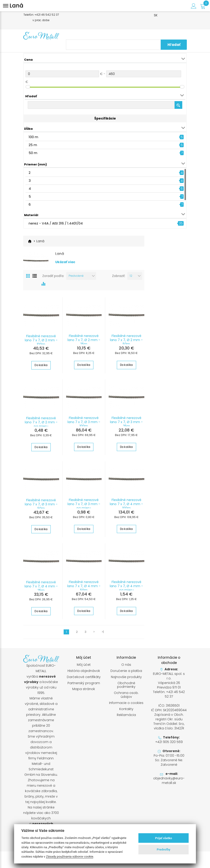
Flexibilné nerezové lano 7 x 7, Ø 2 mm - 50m (126, 342)
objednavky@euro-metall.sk (169, 783)
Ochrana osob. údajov (126, 697)
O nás (126, 667)
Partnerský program (84, 685)
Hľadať (178, 45)
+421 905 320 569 (169, 744)
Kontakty (126, 711)
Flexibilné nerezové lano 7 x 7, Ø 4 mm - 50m (84, 588)
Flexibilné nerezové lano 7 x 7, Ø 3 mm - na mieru (84, 506)
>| (103, 634)
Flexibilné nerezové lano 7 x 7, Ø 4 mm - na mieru (126, 588)
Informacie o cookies (126, 705)
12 (131, 278)
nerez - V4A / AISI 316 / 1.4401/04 (56, 223)
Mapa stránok (84, 691)
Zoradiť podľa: (53, 278)
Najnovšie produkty (126, 679)
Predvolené (76, 278)
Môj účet (84, 667)
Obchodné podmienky (126, 687)
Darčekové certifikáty (84, 679)
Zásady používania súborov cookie (70, 856)
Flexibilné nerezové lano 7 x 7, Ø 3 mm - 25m (126, 424)
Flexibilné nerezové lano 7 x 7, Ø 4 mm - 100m (126, 506)
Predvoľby (164, 849)
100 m (33, 137)
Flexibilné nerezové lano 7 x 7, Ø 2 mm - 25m (84, 342)
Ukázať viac (65, 267)
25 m (33, 145)
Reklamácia (126, 717)
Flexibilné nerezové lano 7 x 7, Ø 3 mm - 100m (84, 424)
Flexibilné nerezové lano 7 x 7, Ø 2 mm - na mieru (41, 424)
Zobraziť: (119, 278)
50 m (33, 153)
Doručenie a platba (126, 673)
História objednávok (84, 673)
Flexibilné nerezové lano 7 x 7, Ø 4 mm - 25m (41, 588)
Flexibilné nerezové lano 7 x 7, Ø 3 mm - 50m (41, 506)
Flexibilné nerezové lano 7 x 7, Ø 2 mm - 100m (41, 342)
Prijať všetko (164, 838)
